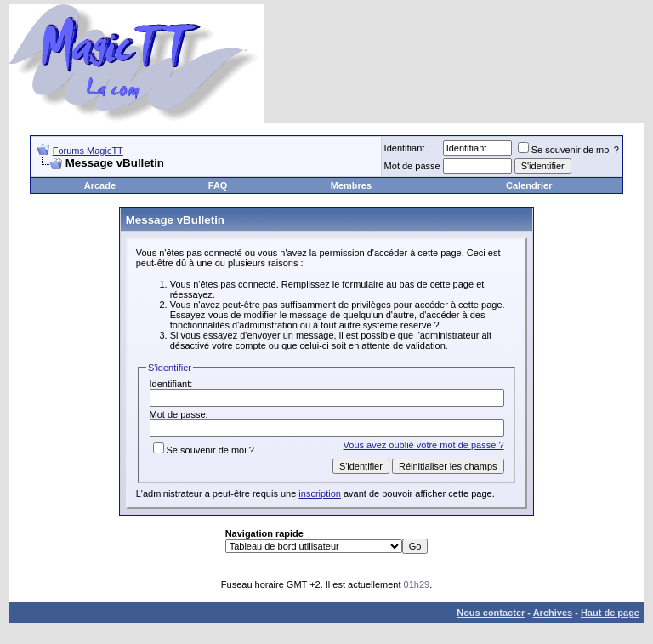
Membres (351, 185)
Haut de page (610, 613)
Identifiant (405, 148)
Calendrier (529, 185)
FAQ (218, 185)
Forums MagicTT (88, 151)
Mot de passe (412, 166)
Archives (553, 613)
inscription (320, 493)
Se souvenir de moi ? (568, 150)
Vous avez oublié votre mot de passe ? (424, 445)
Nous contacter (491, 613)
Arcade (100, 185)
